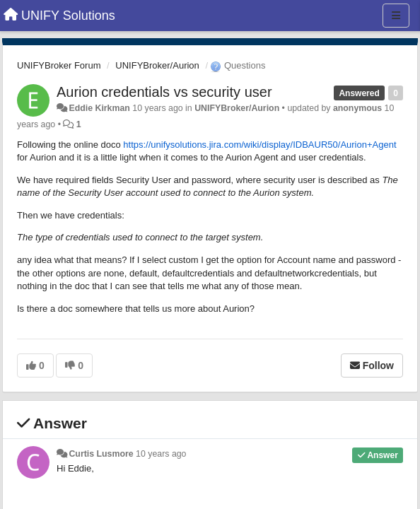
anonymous (357, 108)
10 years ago (161, 454)
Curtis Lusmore (101, 454)
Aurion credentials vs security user (164, 92)
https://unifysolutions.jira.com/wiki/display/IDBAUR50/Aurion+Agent (259, 145)
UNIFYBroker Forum (59, 65)
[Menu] (396, 16)
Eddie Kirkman (99, 108)
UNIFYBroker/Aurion (157, 65)
